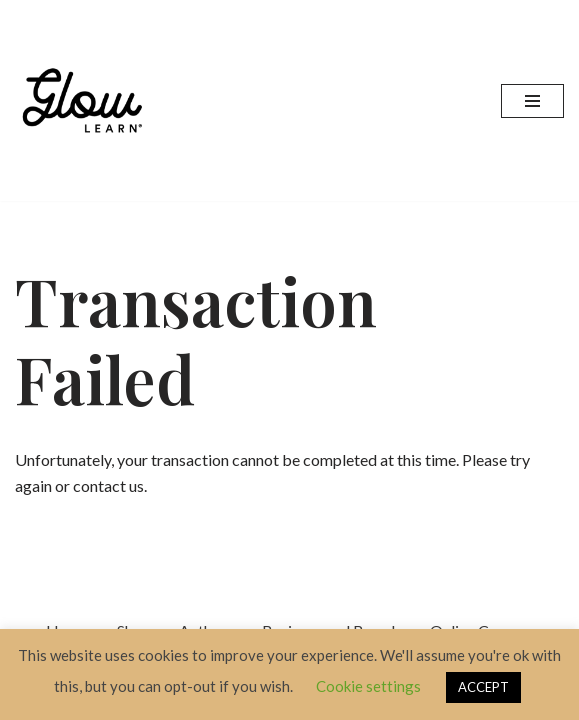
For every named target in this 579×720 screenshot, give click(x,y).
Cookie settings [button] (368, 686)
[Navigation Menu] (532, 101)
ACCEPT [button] (483, 687)
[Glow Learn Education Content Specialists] (85, 100)
